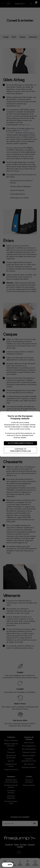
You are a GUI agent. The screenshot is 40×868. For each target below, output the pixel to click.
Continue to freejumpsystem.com (20, 450)
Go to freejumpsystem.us (20, 443)
